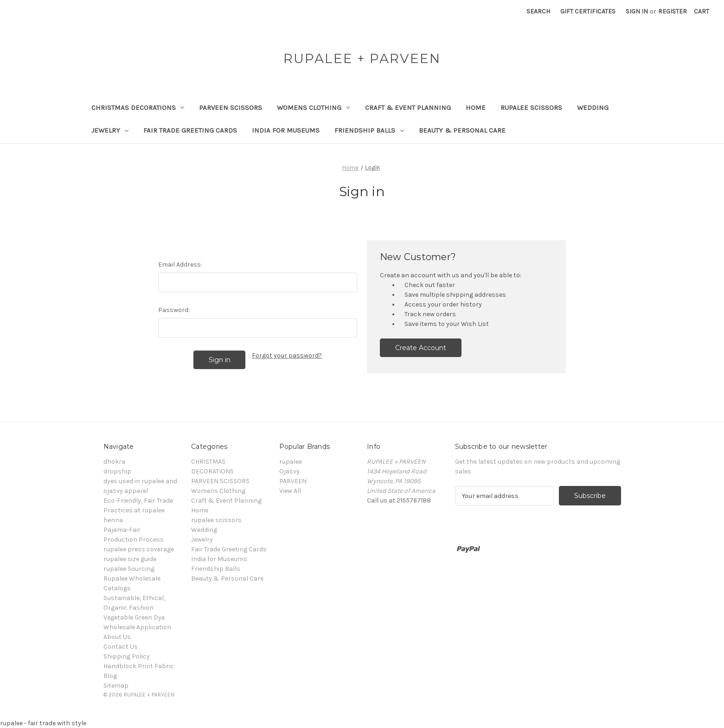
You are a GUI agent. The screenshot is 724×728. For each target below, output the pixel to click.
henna (113, 520)
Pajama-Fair (122, 530)
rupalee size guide (130, 559)
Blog (110, 676)
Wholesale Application (137, 627)
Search (538, 11)
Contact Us (121, 647)
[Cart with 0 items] (702, 11)
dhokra (114, 462)
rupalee (291, 462)
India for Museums (286, 130)
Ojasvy (289, 471)
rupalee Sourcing (129, 569)
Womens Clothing (314, 108)
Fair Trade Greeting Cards (190, 130)
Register (673, 11)
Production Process (134, 540)
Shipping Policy (127, 656)
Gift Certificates (588, 11)
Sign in (637, 11)
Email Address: (180, 265)
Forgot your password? (287, 355)
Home (476, 108)
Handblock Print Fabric (139, 666)
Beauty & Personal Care (462, 130)
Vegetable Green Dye (134, 617)
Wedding (593, 108)
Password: (174, 310)
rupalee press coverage (139, 549)
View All (290, 491)
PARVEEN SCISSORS (231, 108)
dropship (117, 471)
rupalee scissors (531, 108)
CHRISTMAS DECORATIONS (138, 108)
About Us (117, 637)
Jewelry (110, 130)
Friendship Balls (369, 130)
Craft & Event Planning (408, 108)
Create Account (421, 348)
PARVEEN (293, 481)
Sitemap (116, 686)
